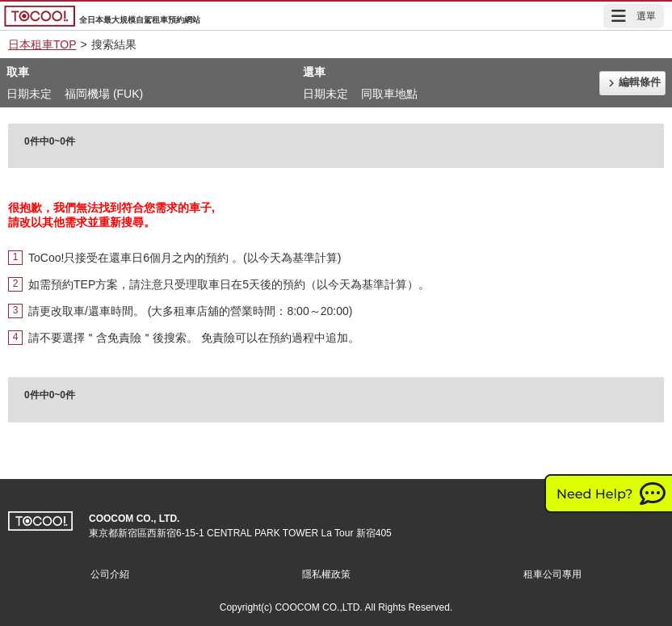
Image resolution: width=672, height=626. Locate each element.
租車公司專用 (552, 574)
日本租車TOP (42, 44)
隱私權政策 (326, 574)
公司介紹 (110, 574)
